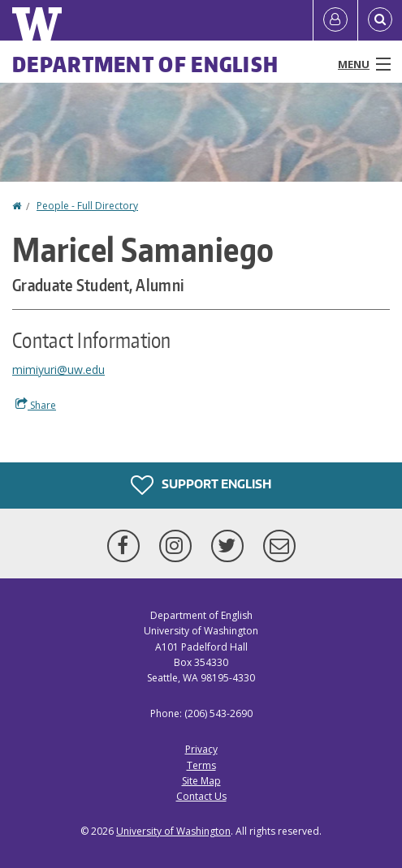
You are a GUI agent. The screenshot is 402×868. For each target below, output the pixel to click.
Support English (201, 485)
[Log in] (335, 20)
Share (36, 405)
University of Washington (173, 831)
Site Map (201, 781)
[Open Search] (380, 20)
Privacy (201, 749)
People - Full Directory (87, 206)
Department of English (145, 64)
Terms (201, 765)
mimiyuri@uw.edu (58, 370)
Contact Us (201, 796)
